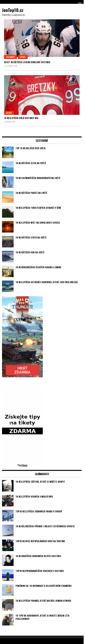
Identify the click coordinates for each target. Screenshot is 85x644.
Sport (23, 57)
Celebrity (11, 57)
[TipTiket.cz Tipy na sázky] (22, 466)
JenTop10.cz (13, 10)
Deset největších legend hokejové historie (27, 62)
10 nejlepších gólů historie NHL (21, 118)
